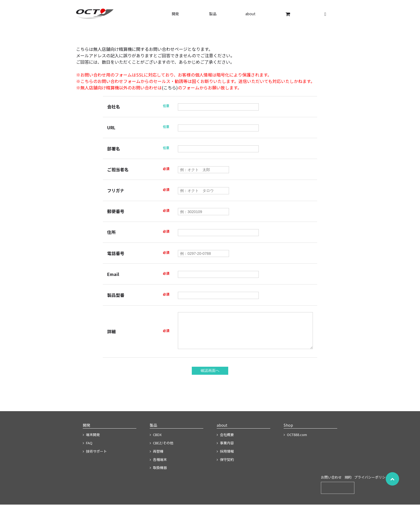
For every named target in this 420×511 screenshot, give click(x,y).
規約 (348, 484)
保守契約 (225, 466)
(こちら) (170, 88)
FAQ (88, 449)
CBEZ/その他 (162, 449)
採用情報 (225, 458)
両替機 (157, 458)
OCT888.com (295, 441)
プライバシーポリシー (372, 484)
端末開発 (91, 441)
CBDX (156, 441)
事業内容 (225, 449)
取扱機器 (158, 474)
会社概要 (225, 441)
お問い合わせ (331, 484)
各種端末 (158, 466)
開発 (175, 14)
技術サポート (95, 458)
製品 (213, 14)
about (250, 14)
